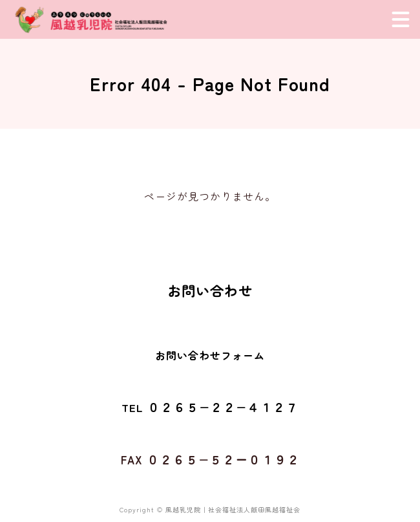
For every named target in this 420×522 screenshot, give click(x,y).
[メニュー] (401, 19)
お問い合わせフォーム (210, 355)
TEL (210, 407)
